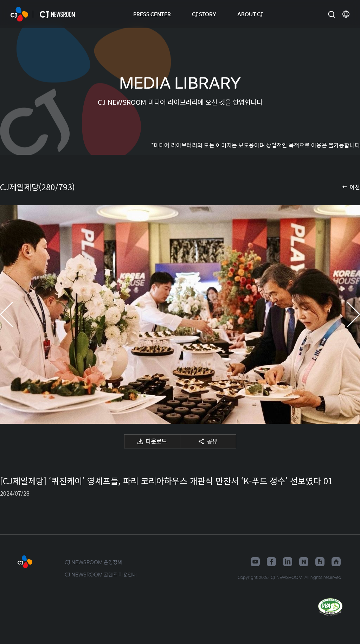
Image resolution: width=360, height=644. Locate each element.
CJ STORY (204, 14)
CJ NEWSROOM (19, 14)
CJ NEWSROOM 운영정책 (93, 562)
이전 (355, 187)
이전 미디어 (14, 314)
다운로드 (156, 441)
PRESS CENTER (152, 14)
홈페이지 (336, 562)
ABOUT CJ (250, 14)
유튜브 (255, 562)
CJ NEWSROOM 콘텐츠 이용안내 (101, 574)
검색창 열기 (331, 14)
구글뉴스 (320, 562)
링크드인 (288, 562)
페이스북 (271, 562)
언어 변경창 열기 (346, 14)
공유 (212, 441)
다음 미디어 (346, 314)
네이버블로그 (304, 562)
